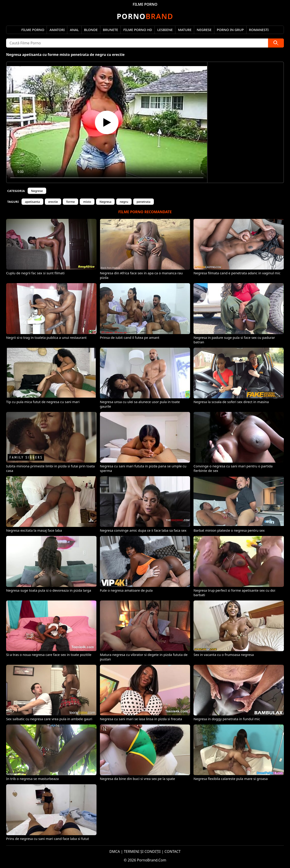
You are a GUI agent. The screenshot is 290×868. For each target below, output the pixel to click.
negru (124, 202)
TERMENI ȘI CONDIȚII (142, 851)
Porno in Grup (230, 30)
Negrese (204, 30)
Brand (145, 16)
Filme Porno (33, 30)
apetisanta (32, 202)
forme (70, 202)
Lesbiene (165, 30)
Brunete (110, 30)
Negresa (105, 202)
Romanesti (259, 30)
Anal (74, 30)
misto (87, 202)
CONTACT (173, 851)
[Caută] (276, 43)
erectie (53, 202)
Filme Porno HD (138, 30)
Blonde (91, 30)
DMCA (115, 851)
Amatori (57, 30)
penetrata (144, 202)
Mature (185, 30)
